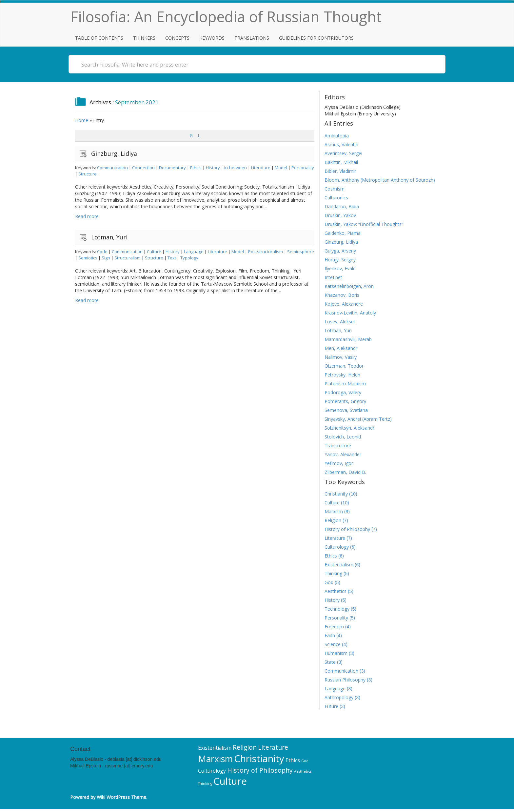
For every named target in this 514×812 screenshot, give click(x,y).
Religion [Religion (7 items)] (245, 747)
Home (82, 120)
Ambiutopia (337, 136)
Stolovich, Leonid (343, 437)
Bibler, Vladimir (340, 171)
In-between (236, 168)
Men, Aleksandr (341, 348)
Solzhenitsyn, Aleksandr (349, 428)
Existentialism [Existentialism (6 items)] (215, 748)
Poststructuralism (266, 252)
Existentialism (339, 565)
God (329, 582)
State (330, 662)
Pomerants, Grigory (345, 401)
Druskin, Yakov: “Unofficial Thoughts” (364, 224)
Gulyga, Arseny (340, 251)
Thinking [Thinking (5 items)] (205, 783)
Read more (87, 216)
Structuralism (128, 258)
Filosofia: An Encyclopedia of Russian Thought (226, 17)
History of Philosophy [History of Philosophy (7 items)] (260, 770)
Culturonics (336, 198)
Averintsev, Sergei (343, 153)
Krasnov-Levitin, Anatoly (350, 313)
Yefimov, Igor (339, 463)
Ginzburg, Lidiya (114, 153)
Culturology (337, 547)
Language (194, 252)
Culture (154, 252)
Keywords (212, 38)
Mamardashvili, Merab (348, 339)
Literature (261, 168)
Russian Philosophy (345, 680)
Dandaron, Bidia (342, 206)
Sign (106, 258)
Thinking (333, 573)
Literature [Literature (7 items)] (273, 747)
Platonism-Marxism (345, 384)
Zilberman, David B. (345, 472)
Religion (333, 520)
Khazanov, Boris (342, 295)
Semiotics (88, 258)
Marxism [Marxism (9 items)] (215, 759)
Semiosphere (301, 252)
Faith (330, 635)
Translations (252, 38)
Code (102, 252)
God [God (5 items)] (305, 761)
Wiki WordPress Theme (121, 797)
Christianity (336, 494)
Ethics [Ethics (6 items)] (293, 760)
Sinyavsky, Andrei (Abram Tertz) (358, 419)
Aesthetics (336, 591)
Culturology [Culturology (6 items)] (212, 771)
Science (333, 644)
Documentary (172, 168)
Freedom (334, 627)
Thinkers (144, 38)
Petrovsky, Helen (342, 375)
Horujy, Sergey (340, 260)
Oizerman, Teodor (344, 366)
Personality (303, 168)
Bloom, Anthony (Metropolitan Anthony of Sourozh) (380, 180)
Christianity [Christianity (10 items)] (259, 759)
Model (281, 168)
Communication (112, 168)
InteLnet (333, 277)
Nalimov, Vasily (341, 357)
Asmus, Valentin (341, 144)
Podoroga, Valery (343, 392)
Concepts (177, 38)
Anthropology (339, 697)
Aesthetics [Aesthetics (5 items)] (303, 771)
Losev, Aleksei (340, 322)
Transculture (338, 446)
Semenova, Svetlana (346, 410)
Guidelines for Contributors (316, 38)
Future (331, 706)
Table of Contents (99, 38)
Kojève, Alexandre (344, 304)
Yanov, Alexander (343, 454)
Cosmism (335, 189)
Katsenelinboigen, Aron (349, 286)
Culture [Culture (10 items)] (230, 781)
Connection (143, 168)
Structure (88, 174)
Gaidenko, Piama (343, 233)
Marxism (334, 511)
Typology (189, 258)
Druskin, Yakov (340, 215)
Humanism (336, 653)
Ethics (196, 168)
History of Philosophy (347, 529)
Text (172, 258)
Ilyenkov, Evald (340, 268)
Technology (337, 609)
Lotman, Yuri (109, 237)
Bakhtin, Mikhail (341, 162)
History (213, 168)
